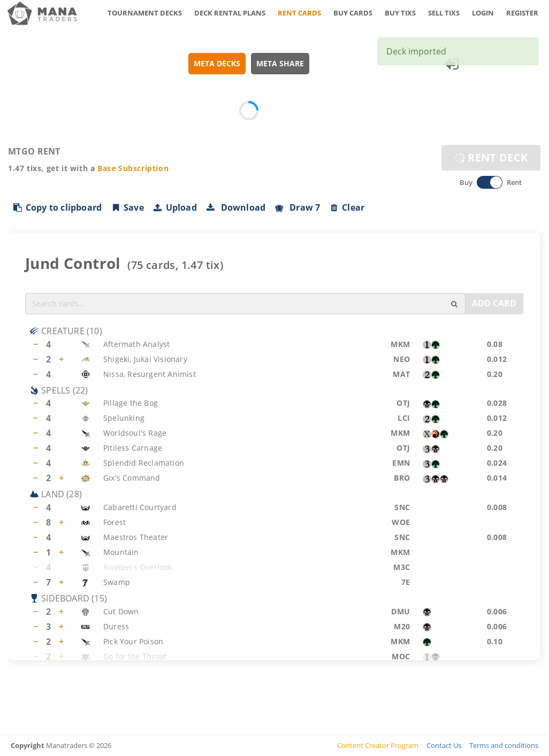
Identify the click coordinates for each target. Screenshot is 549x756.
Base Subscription (133, 168)
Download (236, 207)
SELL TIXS (444, 13)
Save (127, 207)
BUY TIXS (400, 13)
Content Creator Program (378, 745)
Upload (175, 207)
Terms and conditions (504, 745)
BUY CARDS (353, 13)
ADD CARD (494, 303)
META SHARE (280, 63)
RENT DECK (491, 157)
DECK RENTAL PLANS (230, 13)
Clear (346, 207)
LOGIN (483, 13)
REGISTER (522, 13)
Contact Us (444, 745)
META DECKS (217, 63)
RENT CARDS (299, 13)
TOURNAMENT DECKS (145, 13)
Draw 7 (297, 207)
